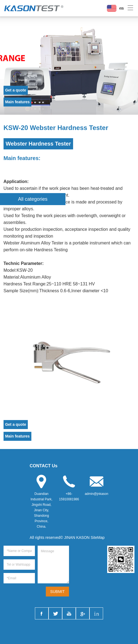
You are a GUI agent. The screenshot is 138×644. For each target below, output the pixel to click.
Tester (58, 243)
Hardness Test (48, 250)
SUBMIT (57, 592)
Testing (28, 216)
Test (27, 284)
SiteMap (97, 537)
